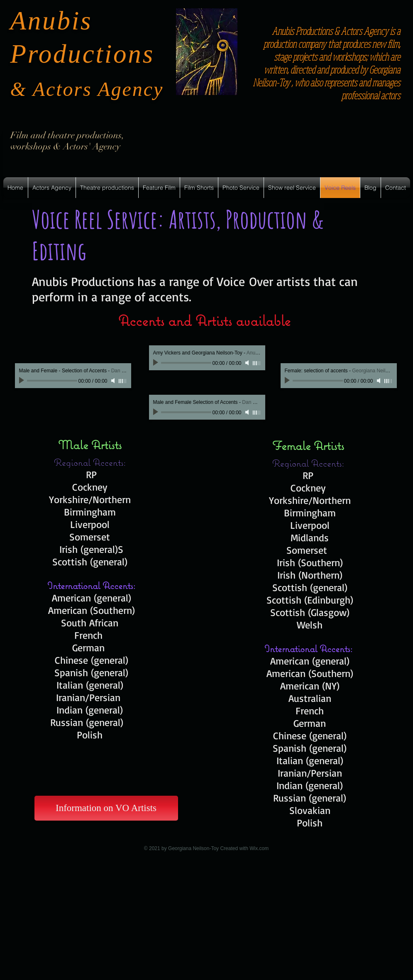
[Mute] (114, 381)
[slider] (123, 381)
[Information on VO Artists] (106, 808)
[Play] (22, 381)
